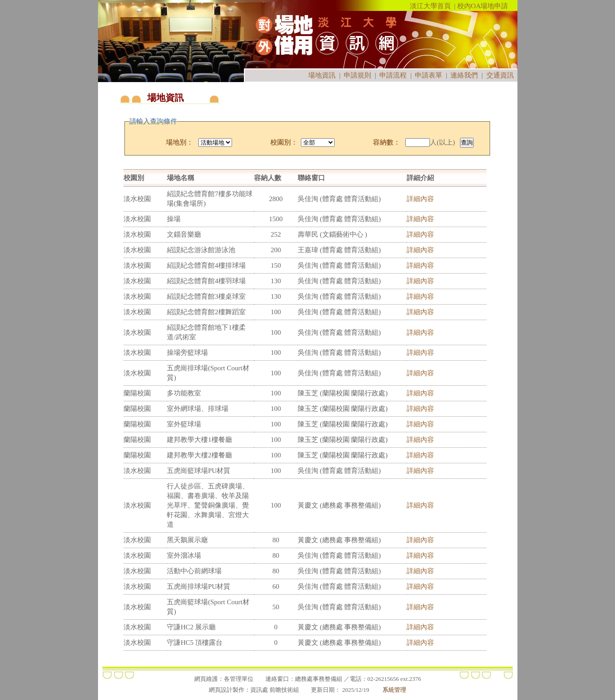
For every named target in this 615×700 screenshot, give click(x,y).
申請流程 (393, 75)
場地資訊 (322, 75)
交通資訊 (500, 75)
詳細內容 (420, 199)
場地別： (180, 142)
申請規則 (357, 75)
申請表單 (429, 75)
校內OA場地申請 (483, 6)
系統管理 (394, 690)
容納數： (387, 142)
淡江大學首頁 (430, 6)
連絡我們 (464, 75)
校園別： (284, 142)
